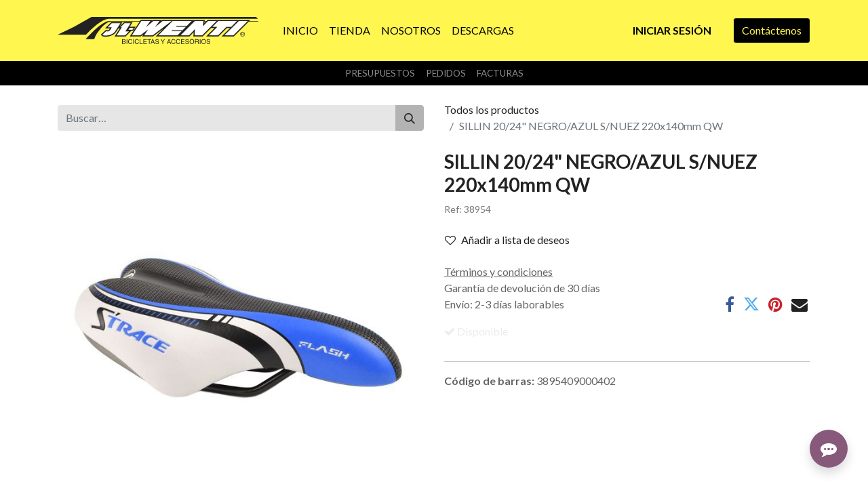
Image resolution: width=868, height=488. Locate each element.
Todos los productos (492, 109)
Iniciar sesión (672, 30)
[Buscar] (410, 118)
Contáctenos (772, 30)
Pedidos (446, 73)
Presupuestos (380, 73)
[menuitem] (300, 30)
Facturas (500, 73)
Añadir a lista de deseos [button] (507, 240)
